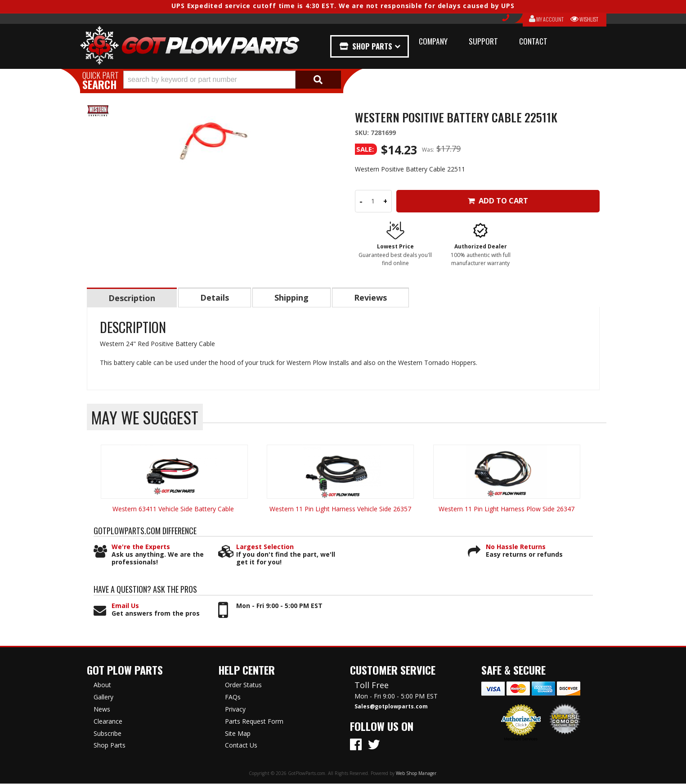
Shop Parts (374, 46)
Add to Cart (498, 201)
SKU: (363, 133)
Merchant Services (521, 739)
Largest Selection (265, 547)
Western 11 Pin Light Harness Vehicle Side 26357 (340, 509)
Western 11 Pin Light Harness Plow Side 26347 (507, 509)
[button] (232, 80)
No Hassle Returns (516, 547)
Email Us (125, 606)
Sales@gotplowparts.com (391, 707)
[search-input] (210, 80)
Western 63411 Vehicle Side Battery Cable (174, 509)
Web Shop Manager (416, 774)
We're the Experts (141, 547)
